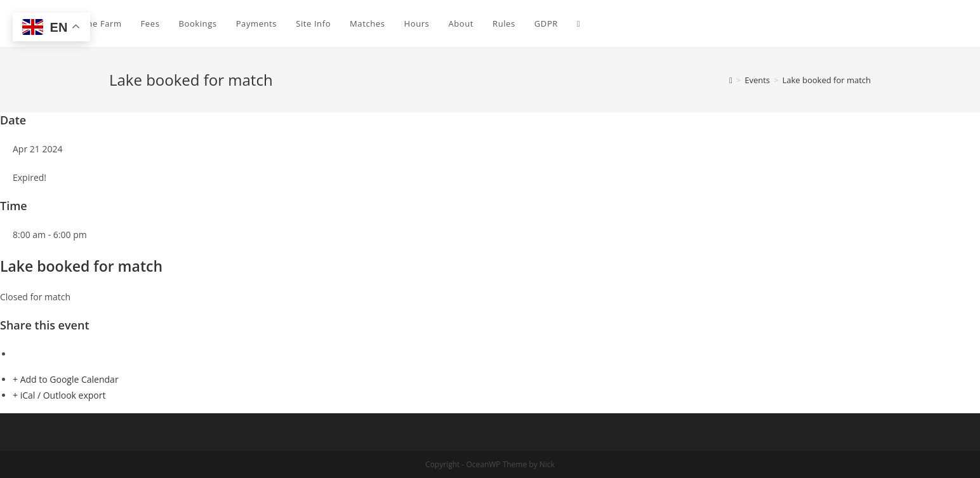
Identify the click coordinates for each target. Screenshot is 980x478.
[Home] (731, 80)
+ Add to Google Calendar (66, 379)
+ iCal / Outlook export (59, 395)
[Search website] (579, 23)
